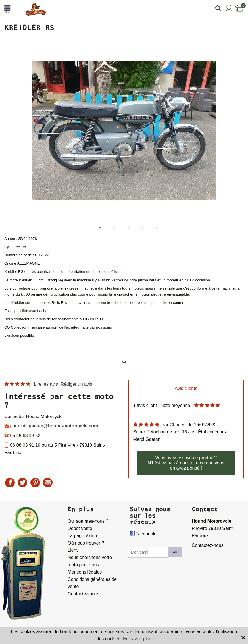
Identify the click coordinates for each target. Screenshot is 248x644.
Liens (73, 550)
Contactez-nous (84, 594)
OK (175, 552)
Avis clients (186, 388)
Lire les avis (46, 384)
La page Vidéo (82, 536)
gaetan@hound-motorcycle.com (63, 426)
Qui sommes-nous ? (88, 521)
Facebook (145, 534)
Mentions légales (85, 572)
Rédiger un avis (76, 384)
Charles (178, 425)
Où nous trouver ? (86, 543)
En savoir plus (137, 639)
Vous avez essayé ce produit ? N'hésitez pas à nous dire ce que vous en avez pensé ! (186, 463)
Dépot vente (80, 528)
